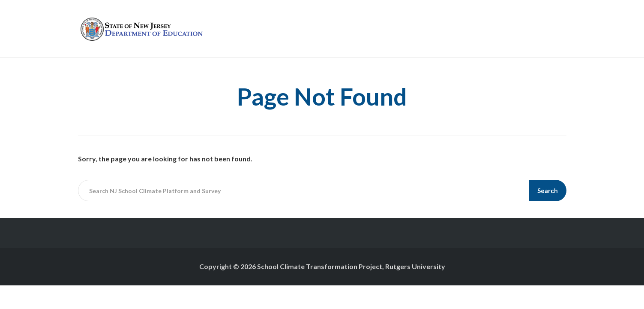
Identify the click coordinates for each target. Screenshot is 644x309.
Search (548, 191)
